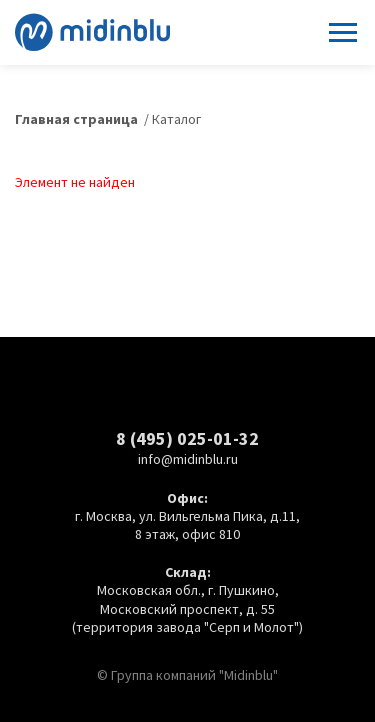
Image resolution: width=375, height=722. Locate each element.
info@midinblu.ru (188, 459)
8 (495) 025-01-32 (187, 438)
